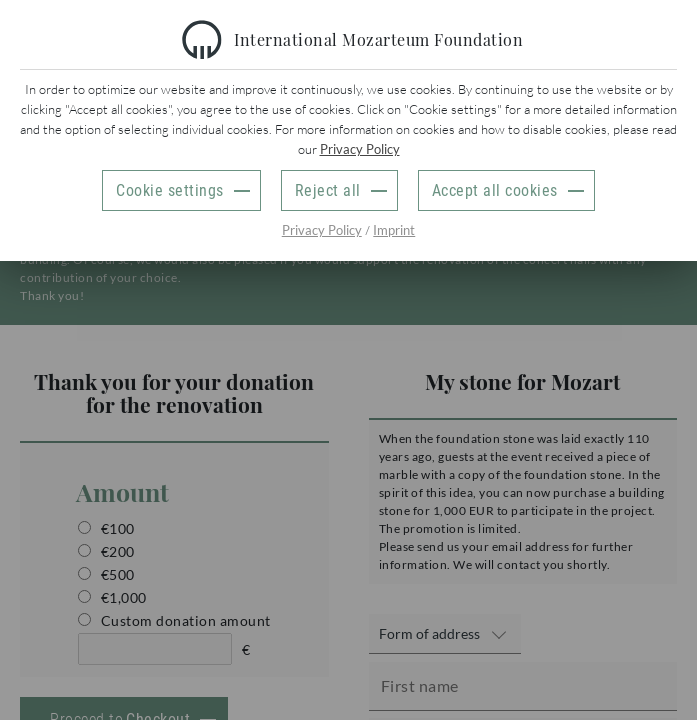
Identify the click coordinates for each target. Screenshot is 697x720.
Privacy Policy (360, 149)
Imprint (394, 230)
